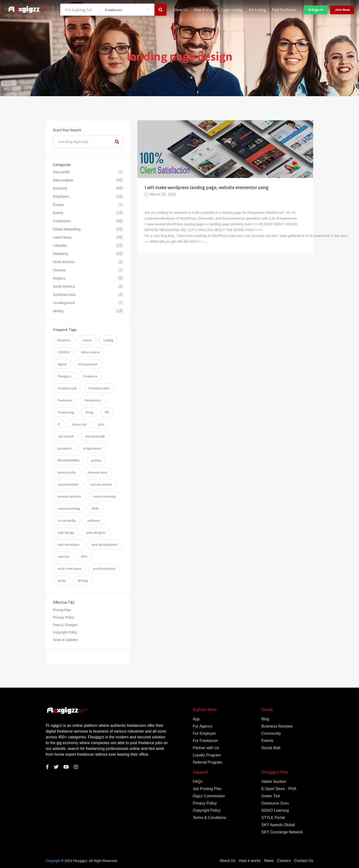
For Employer (204, 734)
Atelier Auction (274, 782)
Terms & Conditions (209, 818)
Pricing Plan (62, 610)
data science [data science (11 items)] (90, 352)
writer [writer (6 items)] (62, 581)
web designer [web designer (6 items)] (96, 532)
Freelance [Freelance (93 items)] (90, 376)
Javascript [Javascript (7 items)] (79, 424)
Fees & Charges (65, 625)
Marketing (60, 254)
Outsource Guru (275, 803)
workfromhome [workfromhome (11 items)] (104, 569)
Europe (58, 205)
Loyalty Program (207, 755)
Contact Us (304, 861)
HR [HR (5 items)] (107, 412)
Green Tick (271, 796)
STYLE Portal (273, 818)
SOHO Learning (275, 811)
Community (271, 734)
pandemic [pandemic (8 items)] (65, 448)
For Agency (203, 726)
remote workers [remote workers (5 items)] (69, 496)
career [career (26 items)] (87, 340)
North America (64, 262)
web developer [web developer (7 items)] (69, 545)
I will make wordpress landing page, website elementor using (207, 187)
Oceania (59, 270)
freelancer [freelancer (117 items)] (65, 400)
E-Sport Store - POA (279, 789)
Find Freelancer (284, 10)
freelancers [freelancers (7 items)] (93, 400)
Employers (61, 196)
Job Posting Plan (207, 789)
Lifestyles (60, 246)
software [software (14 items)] (94, 520)
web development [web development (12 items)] (105, 545)
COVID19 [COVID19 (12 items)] (64, 352)
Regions (59, 278)
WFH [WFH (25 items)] (84, 557)
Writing (58, 311)
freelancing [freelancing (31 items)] (66, 412)
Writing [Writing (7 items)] (83, 581)
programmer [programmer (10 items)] (93, 448)
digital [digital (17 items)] (62, 364)
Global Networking (67, 229)
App (196, 719)
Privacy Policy (63, 617)
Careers (284, 861)
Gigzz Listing (232, 10)
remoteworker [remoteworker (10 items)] (68, 484)
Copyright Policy (65, 632)
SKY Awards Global (278, 825)
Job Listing (257, 10)
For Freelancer (205, 741)
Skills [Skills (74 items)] (95, 508)
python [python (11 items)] (96, 460)
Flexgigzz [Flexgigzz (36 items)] (64, 376)
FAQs (198, 782)
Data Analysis (63, 180)
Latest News (62, 237)
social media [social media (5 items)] (67, 520)
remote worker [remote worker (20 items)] (101, 484)
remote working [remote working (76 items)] (104, 496)
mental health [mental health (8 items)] (95, 436)
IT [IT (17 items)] (59, 424)
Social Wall (271, 748)
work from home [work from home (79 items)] (70, 569)
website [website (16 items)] (63, 557)
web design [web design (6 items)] (66, 532)
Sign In (316, 10)
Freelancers (62, 221)
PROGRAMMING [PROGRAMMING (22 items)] (69, 460)
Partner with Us (206, 748)
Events (58, 213)
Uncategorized (64, 303)
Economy (60, 188)
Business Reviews (277, 726)
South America (64, 286)
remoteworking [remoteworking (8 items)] (69, 508)
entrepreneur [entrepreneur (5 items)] (88, 364)
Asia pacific (62, 172)
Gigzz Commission (209, 796)
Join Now (342, 10)
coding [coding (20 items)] (108, 340)
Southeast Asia (64, 295)
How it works (204, 10)
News (269, 861)
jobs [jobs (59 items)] (101, 424)
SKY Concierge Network (282, 832)
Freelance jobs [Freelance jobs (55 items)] (99, 388)
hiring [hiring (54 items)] (90, 412)
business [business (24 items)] (64, 340)
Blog (265, 719)
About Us (180, 10)
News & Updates (66, 640)
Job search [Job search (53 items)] (66, 436)
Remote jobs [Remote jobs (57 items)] (67, 472)
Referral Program (208, 762)
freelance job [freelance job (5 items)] (67, 388)
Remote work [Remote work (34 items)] (97, 472)
